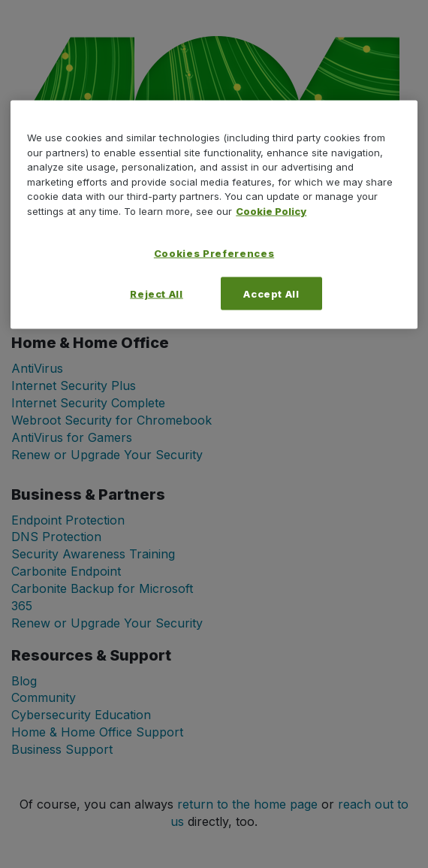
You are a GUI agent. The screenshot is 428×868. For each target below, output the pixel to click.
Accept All (271, 293)
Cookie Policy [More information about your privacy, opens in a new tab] (271, 210)
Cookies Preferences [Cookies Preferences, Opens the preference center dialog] (214, 253)
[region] (214, 215)
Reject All (157, 293)
